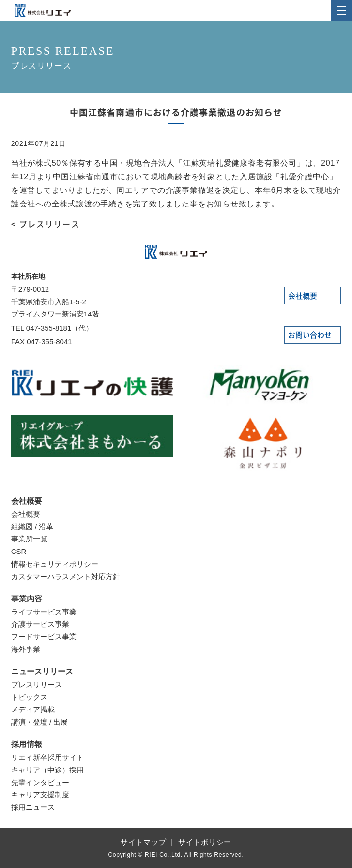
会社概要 (303, 296)
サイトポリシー (205, 842)
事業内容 (27, 599)
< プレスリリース (46, 224)
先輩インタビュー (40, 782)
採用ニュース (33, 807)
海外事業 (26, 649)
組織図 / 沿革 (32, 527)
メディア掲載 (33, 709)
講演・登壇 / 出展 (40, 722)
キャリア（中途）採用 (47, 770)
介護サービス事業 (40, 624)
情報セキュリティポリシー (55, 564)
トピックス (29, 697)
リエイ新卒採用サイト (47, 757)
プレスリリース (37, 685)
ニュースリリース (42, 671)
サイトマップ (144, 842)
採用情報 (27, 744)
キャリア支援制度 (40, 795)
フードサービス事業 (44, 637)
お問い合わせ (310, 335)
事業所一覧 (29, 539)
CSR (19, 551)
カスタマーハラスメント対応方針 (66, 576)
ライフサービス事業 (44, 612)
